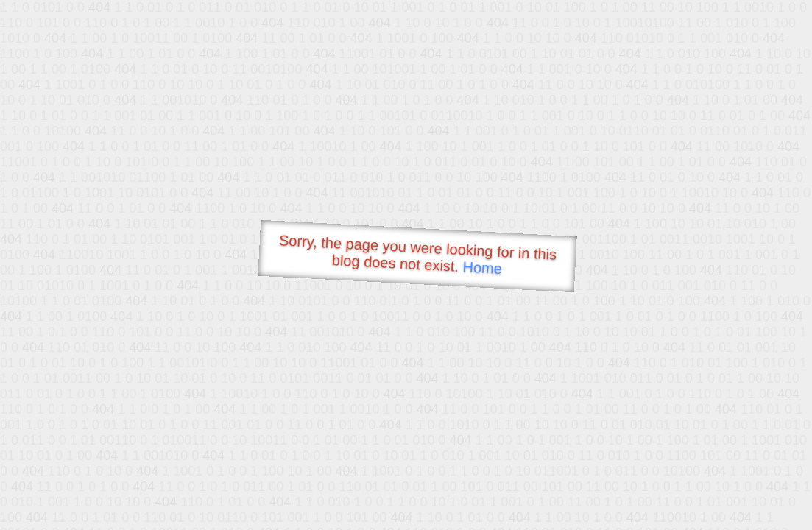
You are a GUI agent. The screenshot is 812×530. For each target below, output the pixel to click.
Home (482, 268)
